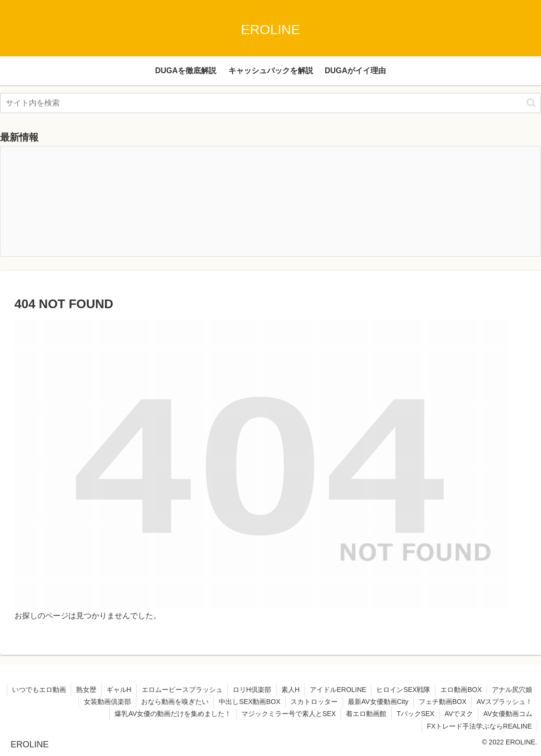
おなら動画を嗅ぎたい (175, 702)
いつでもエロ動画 (39, 690)
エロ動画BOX (461, 690)
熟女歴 (86, 690)
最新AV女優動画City (378, 702)
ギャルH (119, 690)
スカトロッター (314, 702)
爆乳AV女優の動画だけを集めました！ (173, 714)
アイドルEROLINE (338, 690)
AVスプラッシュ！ (504, 702)
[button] (531, 103)
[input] (270, 103)
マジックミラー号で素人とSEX (289, 714)
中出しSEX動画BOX (250, 702)
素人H (290, 690)
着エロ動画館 (366, 714)
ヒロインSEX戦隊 (403, 690)
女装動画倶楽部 (107, 702)
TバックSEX (416, 714)
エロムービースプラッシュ (182, 690)
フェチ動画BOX (443, 702)
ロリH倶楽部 (252, 690)
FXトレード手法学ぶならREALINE (479, 726)
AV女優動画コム (508, 714)
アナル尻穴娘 (512, 690)
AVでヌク (459, 714)
